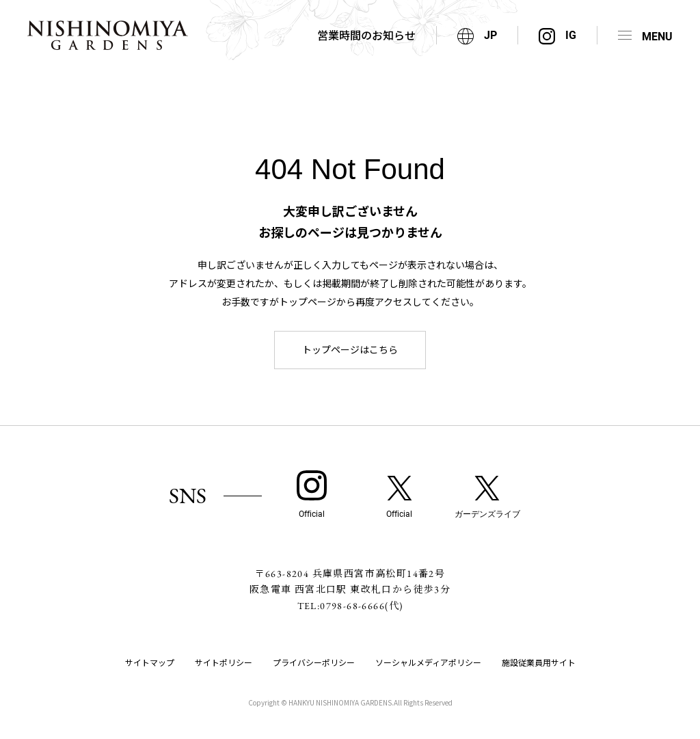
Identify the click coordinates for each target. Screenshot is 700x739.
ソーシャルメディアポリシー (428, 662)
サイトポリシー (224, 662)
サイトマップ (150, 662)
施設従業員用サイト (539, 662)
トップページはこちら (350, 349)
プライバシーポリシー (314, 662)
